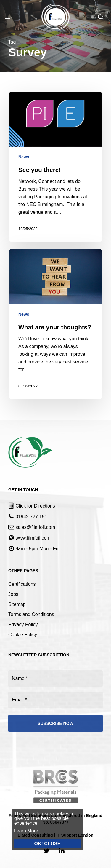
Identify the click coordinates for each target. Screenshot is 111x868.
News (24, 157)
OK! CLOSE (43, 844)
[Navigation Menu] (9, 17)
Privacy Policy (23, 624)
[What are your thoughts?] (55, 324)
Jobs (13, 594)
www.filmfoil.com (33, 538)
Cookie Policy (23, 635)
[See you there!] (55, 167)
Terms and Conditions (31, 614)
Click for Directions (35, 506)
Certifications (22, 584)
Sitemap (17, 604)
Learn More (22, 831)
